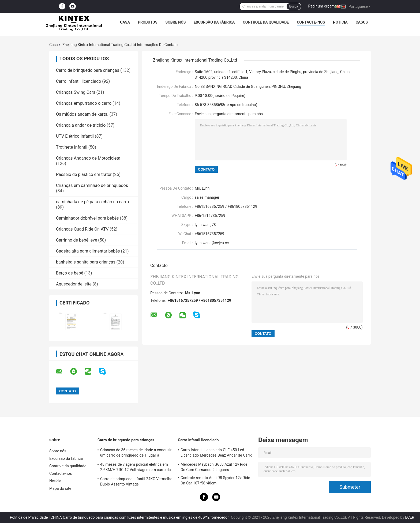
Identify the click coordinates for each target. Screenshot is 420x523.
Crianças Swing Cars (76, 92)
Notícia (340, 22)
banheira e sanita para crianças (86, 262)
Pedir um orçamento (325, 6)
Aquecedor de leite (74, 284)
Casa (125, 22)
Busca (294, 6)
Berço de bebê (70, 273)
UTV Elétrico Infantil (75, 136)
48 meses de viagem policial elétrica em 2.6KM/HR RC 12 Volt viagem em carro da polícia (136, 468)
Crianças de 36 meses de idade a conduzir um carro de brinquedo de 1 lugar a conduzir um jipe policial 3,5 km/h (136, 453)
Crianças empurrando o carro (84, 103)
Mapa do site (60, 488)
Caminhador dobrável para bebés (87, 218)
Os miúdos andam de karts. (82, 114)
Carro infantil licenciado (78, 81)
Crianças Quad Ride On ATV (82, 229)
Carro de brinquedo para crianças (88, 70)
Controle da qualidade (266, 22)
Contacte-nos (311, 22)
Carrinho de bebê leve (76, 240)
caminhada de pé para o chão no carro (92, 202)
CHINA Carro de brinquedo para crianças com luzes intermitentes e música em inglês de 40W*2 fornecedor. (140, 517)
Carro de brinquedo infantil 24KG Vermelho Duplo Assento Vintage (136, 481)
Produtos (148, 22)
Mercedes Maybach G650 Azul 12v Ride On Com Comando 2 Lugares (214, 467)
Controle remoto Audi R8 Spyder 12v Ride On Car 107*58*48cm (215, 480)
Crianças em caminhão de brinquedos (92, 185)
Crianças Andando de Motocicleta (88, 158)
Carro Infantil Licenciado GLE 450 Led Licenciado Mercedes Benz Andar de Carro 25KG (216, 453)
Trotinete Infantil (72, 147)
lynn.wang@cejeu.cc (212, 243)
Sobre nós (176, 22)
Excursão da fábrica (214, 22)
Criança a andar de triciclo (81, 125)
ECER (410, 517)
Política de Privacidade (29, 517)
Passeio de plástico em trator (84, 174)
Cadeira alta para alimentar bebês (88, 251)
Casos (362, 22)
